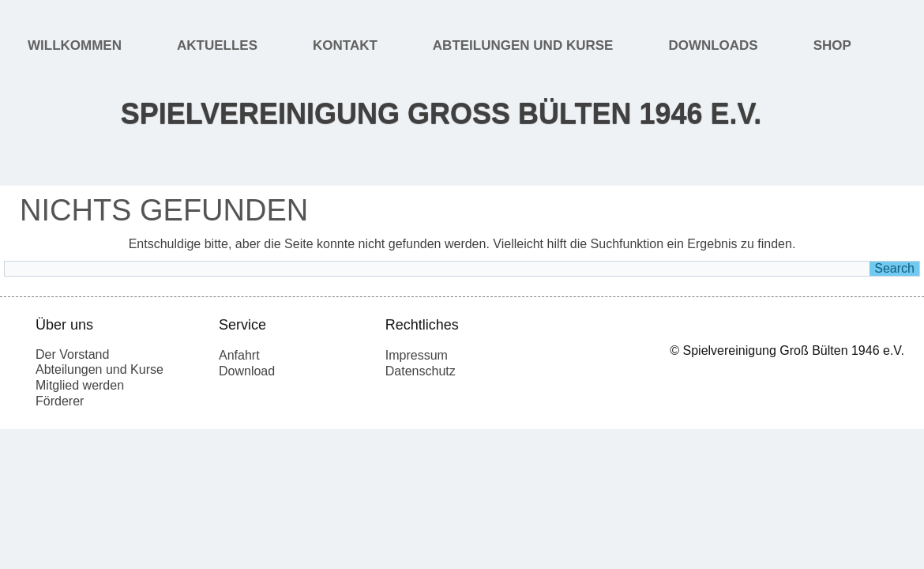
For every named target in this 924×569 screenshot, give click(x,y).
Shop (832, 45)
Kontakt (345, 45)
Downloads (713, 45)
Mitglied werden (80, 385)
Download (247, 371)
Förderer (60, 401)
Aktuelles (217, 45)
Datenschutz (421, 371)
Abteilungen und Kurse (523, 45)
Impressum (417, 355)
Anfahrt (239, 355)
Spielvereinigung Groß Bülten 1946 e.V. (441, 113)
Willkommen (75, 45)
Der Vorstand (72, 354)
